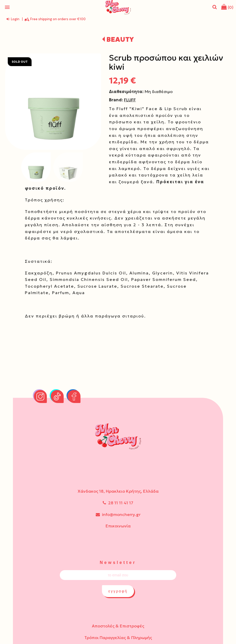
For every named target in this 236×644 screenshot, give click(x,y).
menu (7, 7)
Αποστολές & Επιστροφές (118, 626)
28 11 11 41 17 (118, 503)
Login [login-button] (13, 19)
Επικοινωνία (118, 526)
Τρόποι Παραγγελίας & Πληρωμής (118, 638)
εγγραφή (118, 591)
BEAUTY (120, 39)
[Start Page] (118, 7)
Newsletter (118, 562)
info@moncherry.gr (118, 514)
